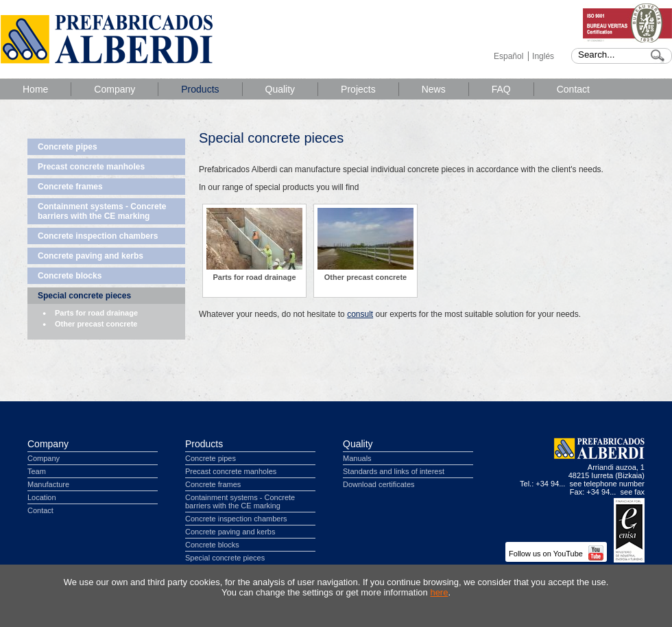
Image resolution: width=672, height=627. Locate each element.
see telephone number (607, 484)
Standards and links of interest (394, 471)
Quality (280, 89)
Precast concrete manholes (91, 167)
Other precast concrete (96, 324)
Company (115, 89)
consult (360, 314)
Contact (573, 89)
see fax (633, 492)
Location (42, 497)
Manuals (357, 458)
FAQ (501, 89)
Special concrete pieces (84, 296)
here (439, 592)
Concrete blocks (70, 276)
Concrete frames (70, 187)
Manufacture (48, 484)
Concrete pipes (68, 147)
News (434, 89)
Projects (358, 89)
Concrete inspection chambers (98, 236)
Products (200, 89)
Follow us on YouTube (556, 554)
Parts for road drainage (96, 313)
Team (37, 471)
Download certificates (379, 484)
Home (35, 89)
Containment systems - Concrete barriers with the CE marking (102, 211)
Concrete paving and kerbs (91, 256)
